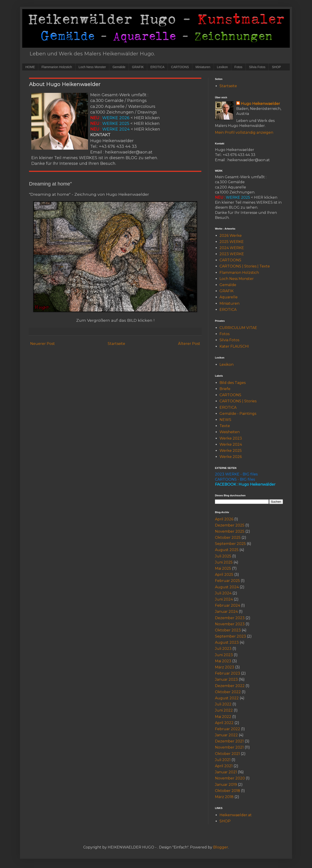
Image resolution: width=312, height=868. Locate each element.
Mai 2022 (223, 717)
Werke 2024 (231, 444)
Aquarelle (229, 297)
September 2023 (230, 636)
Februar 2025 (227, 581)
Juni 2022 (224, 710)
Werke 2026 (231, 457)
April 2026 (224, 519)
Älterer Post (189, 344)
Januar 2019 (226, 785)
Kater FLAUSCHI (234, 346)
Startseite (116, 344)
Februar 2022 (228, 729)
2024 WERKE (232, 248)
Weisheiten (230, 432)
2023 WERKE (232, 254)
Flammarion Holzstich (57, 67)
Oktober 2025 (228, 538)
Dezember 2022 (230, 686)
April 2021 (224, 766)
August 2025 (227, 550)
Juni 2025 (224, 562)
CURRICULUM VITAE (238, 328)
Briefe (225, 389)
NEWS (225, 420)
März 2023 (225, 667)
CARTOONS (180, 67)
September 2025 (230, 544)
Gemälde (119, 67)
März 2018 (224, 797)
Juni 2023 (224, 655)
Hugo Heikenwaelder (260, 104)
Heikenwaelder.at (236, 815)
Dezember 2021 (229, 741)
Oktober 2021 (227, 754)
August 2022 (227, 698)
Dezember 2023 (230, 618)
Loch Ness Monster (92, 67)
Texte (225, 426)
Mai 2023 (223, 661)
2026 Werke (231, 236)
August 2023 (227, 642)
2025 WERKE (232, 242)
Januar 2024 (226, 612)
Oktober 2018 (228, 791)
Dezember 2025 (230, 525)
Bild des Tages (233, 383)
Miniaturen (203, 67)
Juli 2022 (223, 704)
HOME (30, 67)
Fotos (238, 67)
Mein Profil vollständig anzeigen (244, 132)
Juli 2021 (223, 760)
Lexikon (222, 67)
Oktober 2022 (228, 692)
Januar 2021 (226, 772)
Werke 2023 (231, 438)
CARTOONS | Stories (238, 401)
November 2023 (230, 624)
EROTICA (157, 67)
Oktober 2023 (228, 630)
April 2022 (224, 723)
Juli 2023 (223, 649)
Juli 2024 (223, 593)
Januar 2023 (226, 679)
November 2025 (230, 531)
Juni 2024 (224, 599)
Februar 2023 (228, 673)
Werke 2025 (231, 451)
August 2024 (227, 587)
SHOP (276, 67)
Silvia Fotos (257, 67)
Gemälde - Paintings (238, 414)
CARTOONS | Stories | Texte (245, 266)
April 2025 (224, 575)
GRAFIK (138, 67)
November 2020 (230, 778)
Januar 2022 (226, 735)
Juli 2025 (223, 556)
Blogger (221, 847)
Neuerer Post (43, 344)
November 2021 (229, 747)
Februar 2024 (228, 605)
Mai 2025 (223, 568)
